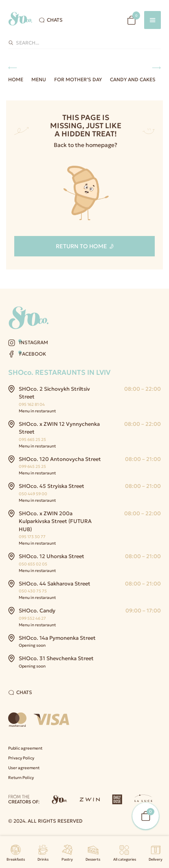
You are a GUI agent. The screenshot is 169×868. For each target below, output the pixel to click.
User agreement (24, 768)
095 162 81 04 (32, 404)
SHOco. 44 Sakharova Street (55, 584)
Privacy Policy (21, 758)
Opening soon (32, 645)
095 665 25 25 (32, 440)
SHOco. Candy (37, 611)
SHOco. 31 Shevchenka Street (56, 658)
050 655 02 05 (33, 564)
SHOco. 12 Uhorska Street (52, 556)
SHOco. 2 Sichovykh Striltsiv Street (54, 393)
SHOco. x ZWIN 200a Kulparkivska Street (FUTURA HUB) (55, 521)
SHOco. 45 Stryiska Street (52, 486)
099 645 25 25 (32, 466)
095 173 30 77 (32, 537)
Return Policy (21, 778)
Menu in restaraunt (37, 411)
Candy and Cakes (133, 79)
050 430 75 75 (33, 591)
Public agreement (25, 748)
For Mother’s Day (78, 79)
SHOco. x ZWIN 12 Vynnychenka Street (59, 428)
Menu (39, 79)
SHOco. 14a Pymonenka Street (57, 638)
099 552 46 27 (32, 618)
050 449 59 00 (33, 494)
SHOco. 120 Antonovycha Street (60, 459)
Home (16, 79)
